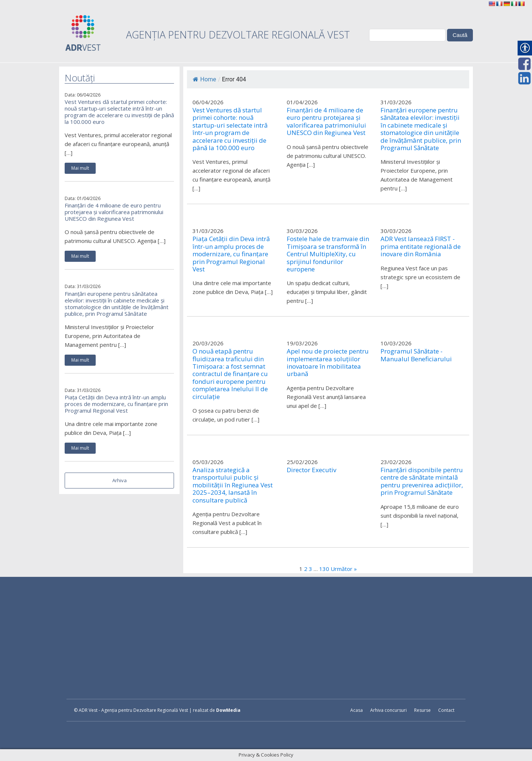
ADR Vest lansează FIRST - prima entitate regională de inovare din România (421, 246)
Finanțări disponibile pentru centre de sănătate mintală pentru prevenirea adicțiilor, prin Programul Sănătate (422, 481)
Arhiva (120, 480)
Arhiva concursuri (388, 710)
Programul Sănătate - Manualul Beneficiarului (416, 355)
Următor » (344, 569)
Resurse (422, 710)
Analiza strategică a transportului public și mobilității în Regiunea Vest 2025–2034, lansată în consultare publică (233, 485)
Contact (446, 710)
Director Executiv (311, 470)
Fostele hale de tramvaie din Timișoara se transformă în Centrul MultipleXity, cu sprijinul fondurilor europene (328, 254)
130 (324, 569)
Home (204, 79)
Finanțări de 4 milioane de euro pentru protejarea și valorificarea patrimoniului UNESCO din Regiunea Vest (114, 212)
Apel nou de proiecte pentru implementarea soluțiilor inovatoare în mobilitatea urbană (328, 363)
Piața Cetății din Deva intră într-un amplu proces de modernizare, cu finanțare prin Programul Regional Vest (116, 404)
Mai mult (80, 168)
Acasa (357, 710)
